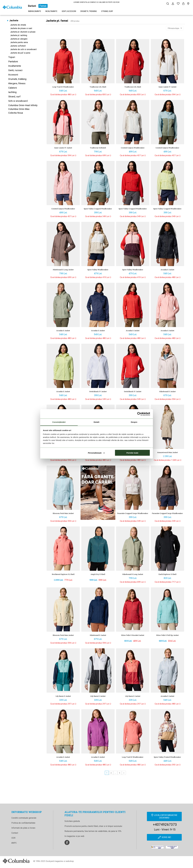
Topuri (12, 57)
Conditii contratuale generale (24, 818)
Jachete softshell (18, 46)
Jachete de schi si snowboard (23, 49)
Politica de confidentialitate (23, 823)
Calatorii (13, 88)
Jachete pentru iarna (19, 42)
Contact (15, 833)
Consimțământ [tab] (59, 422)
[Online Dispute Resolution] (172, 849)
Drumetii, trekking (89, 11)
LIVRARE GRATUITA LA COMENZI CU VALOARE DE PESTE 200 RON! (96, 2)
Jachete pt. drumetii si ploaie (23, 32)
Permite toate (132, 453)
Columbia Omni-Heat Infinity (23, 105)
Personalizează (96, 453)
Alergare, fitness (17, 83)
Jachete (14, 20)
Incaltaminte (51, 11)
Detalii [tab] (97, 422)
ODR (13, 838)
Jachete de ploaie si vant (21, 28)
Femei (43, 6)
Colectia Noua (16, 113)
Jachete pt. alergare (19, 39)
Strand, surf (107, 11)
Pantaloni (13, 61)
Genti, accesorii (69, 11)
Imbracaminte (35, 11)
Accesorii (13, 75)
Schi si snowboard (18, 101)
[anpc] (158, 849)
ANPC (14, 843)
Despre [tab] (134, 422)
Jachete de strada (18, 25)
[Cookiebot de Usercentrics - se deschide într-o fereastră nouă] (139, 414)
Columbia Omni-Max (19, 109)
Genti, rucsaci (15, 70)
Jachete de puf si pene (20, 53)
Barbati (32, 6)
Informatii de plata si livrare (23, 828)
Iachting (12, 92)
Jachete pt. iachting (19, 35)
